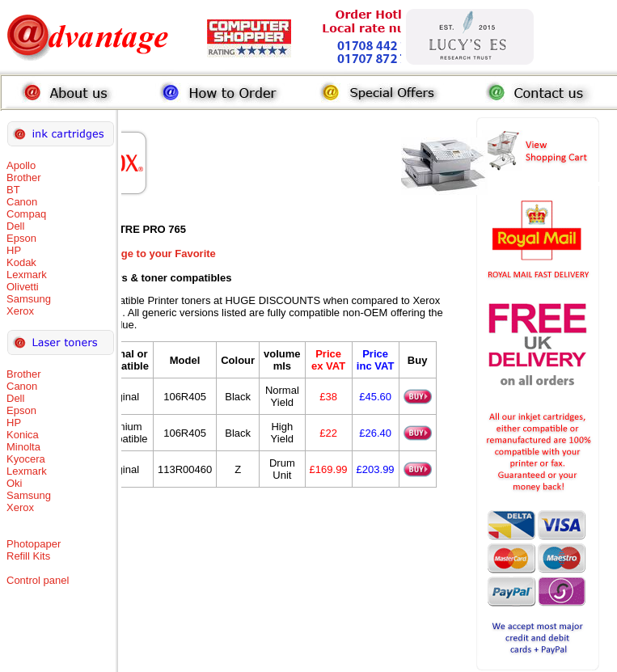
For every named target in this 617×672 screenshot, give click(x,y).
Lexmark (27, 275)
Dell (15, 226)
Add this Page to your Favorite (139, 254)
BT (13, 190)
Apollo (21, 165)
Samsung (29, 299)
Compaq (26, 214)
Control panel (38, 580)
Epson (21, 238)
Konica (23, 435)
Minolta (23, 447)
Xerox (20, 311)
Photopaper (34, 544)
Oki (15, 483)
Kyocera (26, 459)
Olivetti (23, 287)
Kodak (21, 262)
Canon (22, 202)
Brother (24, 178)
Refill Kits (28, 556)
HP (14, 250)
